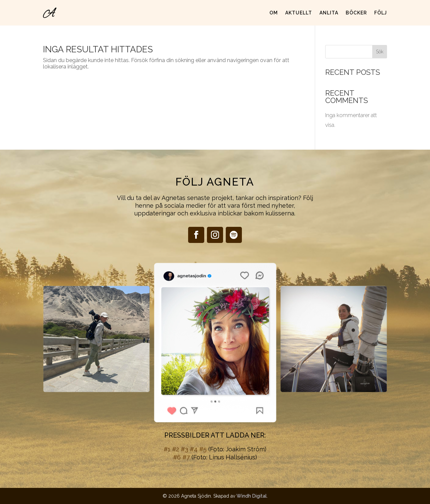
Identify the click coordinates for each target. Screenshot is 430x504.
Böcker (356, 13)
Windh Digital (252, 496)
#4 (194, 449)
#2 (176, 449)
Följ (381, 13)
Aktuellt (299, 13)
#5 (203, 449)
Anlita (329, 13)
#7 (186, 457)
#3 (184, 449)
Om (274, 13)
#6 (177, 457)
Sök (380, 52)
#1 (167, 449)
